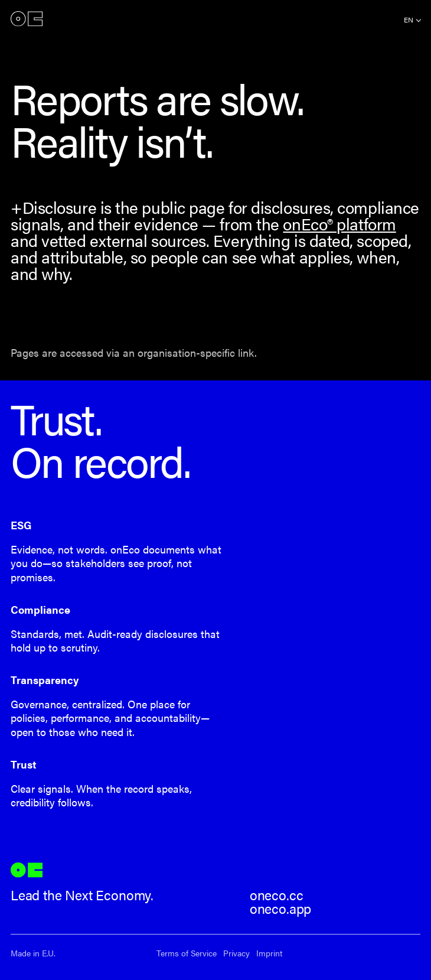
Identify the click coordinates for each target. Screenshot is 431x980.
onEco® (27, 19)
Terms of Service (187, 953)
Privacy (236, 953)
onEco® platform (339, 224)
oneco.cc (277, 895)
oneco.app (280, 909)
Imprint (269, 953)
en (409, 19)
